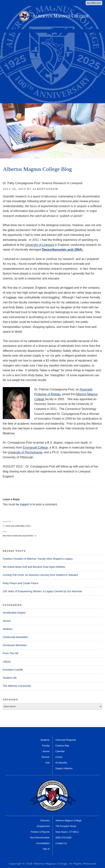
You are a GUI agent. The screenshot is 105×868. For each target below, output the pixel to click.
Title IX (46, 849)
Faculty (46, 746)
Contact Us (61, 843)
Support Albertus (64, 768)
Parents (45, 757)
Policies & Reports (40, 832)
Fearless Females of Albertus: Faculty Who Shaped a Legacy (38, 559)
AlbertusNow (45, 189)
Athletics (7, 100)
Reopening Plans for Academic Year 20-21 (19, 59)
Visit (47, 763)
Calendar (60, 751)
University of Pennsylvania (25, 452)
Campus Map (62, 746)
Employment (6, 45)
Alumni (6, 93)
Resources (8, 36)
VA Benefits (61, 763)
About (5, 78)
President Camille (13, 670)
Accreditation (43, 843)
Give (2, 52)
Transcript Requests (66, 740)
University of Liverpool (40, 245)
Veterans (4, 42)
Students (45, 740)
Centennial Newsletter (15, 637)
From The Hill (10, 653)
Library (7, 662)
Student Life (8, 85)
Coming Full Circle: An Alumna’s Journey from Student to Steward (40, 575)
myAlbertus (94, 3)
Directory (4, 48)
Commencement (8, 55)
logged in (26, 504)
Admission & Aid (10, 71)
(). (63, 250)
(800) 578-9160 (63, 838)
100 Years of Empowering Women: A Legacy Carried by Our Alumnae (42, 591)
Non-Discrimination (40, 838)
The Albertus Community (17, 686)
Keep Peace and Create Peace (21, 583)
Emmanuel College (35, 448)
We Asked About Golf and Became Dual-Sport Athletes (34, 567)
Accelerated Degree (14, 613)
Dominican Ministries (15, 645)
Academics (8, 64)
